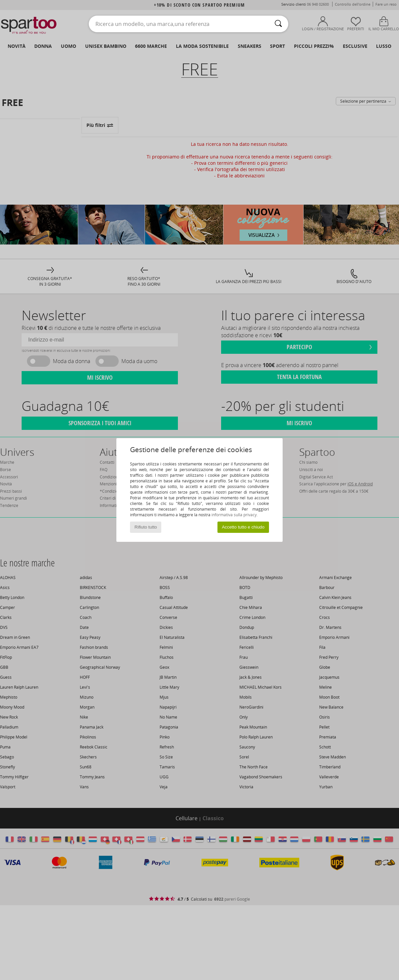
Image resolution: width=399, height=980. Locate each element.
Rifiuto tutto (146, 527)
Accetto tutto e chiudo (243, 527)
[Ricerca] (278, 24)
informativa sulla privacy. (235, 515)
